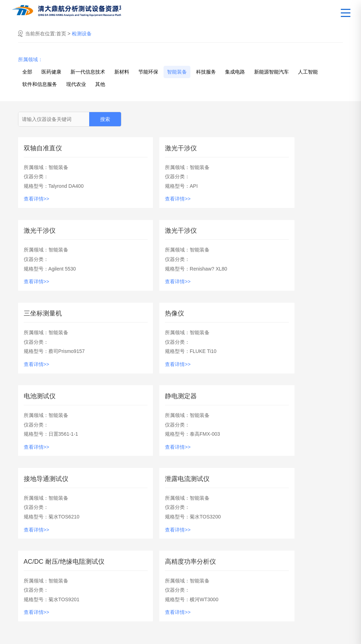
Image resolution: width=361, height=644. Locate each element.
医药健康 (51, 74)
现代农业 (76, 86)
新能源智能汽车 (271, 74)
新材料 (122, 74)
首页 (62, 35)
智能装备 (177, 74)
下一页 (243, 510)
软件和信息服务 (40, 86)
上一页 (118, 510)
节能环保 (148, 74)
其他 (100, 86)
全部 (27, 74)
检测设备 (82, 35)
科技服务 (206, 74)
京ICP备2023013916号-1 (319, 635)
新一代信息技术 (88, 74)
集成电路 (235, 74)
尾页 (273, 510)
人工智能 (308, 74)
